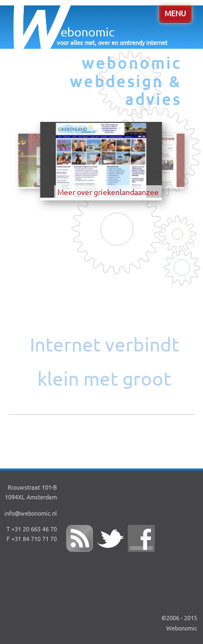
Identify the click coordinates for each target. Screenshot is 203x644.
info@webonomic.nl (31, 513)
